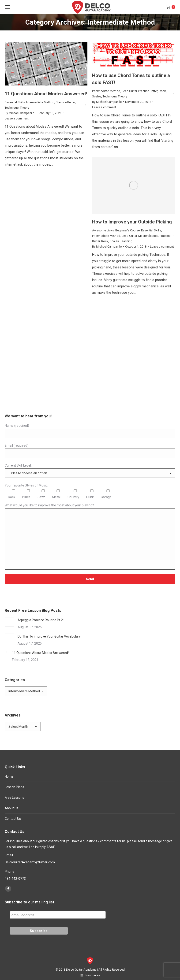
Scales (97, 96)
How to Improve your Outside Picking (132, 222)
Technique (12, 108)
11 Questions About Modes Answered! (46, 94)
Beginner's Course (127, 230)
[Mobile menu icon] (8, 7)
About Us (11, 808)
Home (9, 776)
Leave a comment (17, 118)
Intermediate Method (40, 102)
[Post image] (9, 622)
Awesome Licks (103, 230)
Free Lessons (14, 798)
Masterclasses (148, 236)
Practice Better (65, 102)
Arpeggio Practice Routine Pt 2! (41, 620)
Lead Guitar (129, 91)
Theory (24, 108)
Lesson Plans (14, 787)
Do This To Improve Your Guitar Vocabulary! (49, 636)
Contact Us (13, 819)
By (19, 113)
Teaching (126, 241)
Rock (162, 91)
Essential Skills (15, 102)
